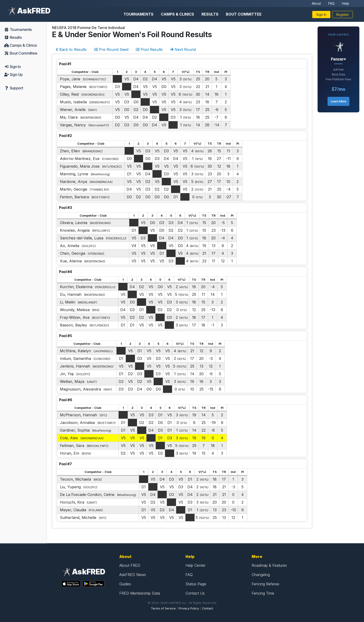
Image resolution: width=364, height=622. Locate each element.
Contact (208, 608)
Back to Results (71, 49)
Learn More (338, 101)
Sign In (321, 15)
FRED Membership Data (140, 593)
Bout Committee (244, 14)
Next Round (183, 49)
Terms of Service (163, 608)
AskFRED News (133, 575)
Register (343, 15)
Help (346, 3)
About (316, 3)
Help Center (195, 565)
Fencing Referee (265, 584)
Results (210, 14)
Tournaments (138, 14)
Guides (125, 584)
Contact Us (195, 593)
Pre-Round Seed (111, 49)
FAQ (331, 3)
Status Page (196, 584)
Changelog (261, 575)
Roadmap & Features (269, 565)
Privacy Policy (189, 608)
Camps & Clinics (177, 14)
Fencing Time (263, 593)
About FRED (130, 565)
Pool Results (149, 49)
